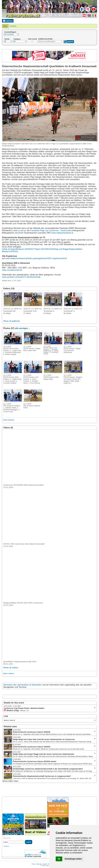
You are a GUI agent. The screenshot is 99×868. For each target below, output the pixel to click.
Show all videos (11, 668)
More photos (9, 420)
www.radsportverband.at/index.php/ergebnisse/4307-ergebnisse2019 (36, 258)
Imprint (45, 864)
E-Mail (5, 842)
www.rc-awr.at (20, 230)
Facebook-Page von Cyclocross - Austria (49, 230)
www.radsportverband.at (62, 233)
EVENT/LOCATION (45, 39)
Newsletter (13, 26)
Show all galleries (12, 321)
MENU (8, 21)
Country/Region (10, 32)
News (5, 26)
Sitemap (39, 864)
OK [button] (59, 859)
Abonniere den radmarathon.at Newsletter (22, 685)
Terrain (7, 39)
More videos (9, 673)
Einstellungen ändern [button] (73, 859)
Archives (6, 846)
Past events (33, 39)
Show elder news (10, 781)
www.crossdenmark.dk (12, 270)
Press (33, 864)
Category (17, 39)
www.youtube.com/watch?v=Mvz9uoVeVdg (21, 277)
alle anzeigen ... (23, 328)
